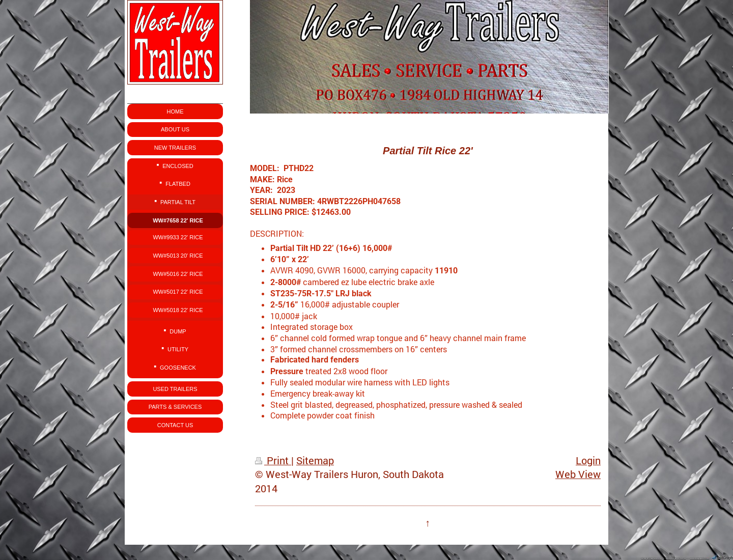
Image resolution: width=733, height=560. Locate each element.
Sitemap (315, 460)
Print (273, 460)
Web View (578, 474)
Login (588, 460)
